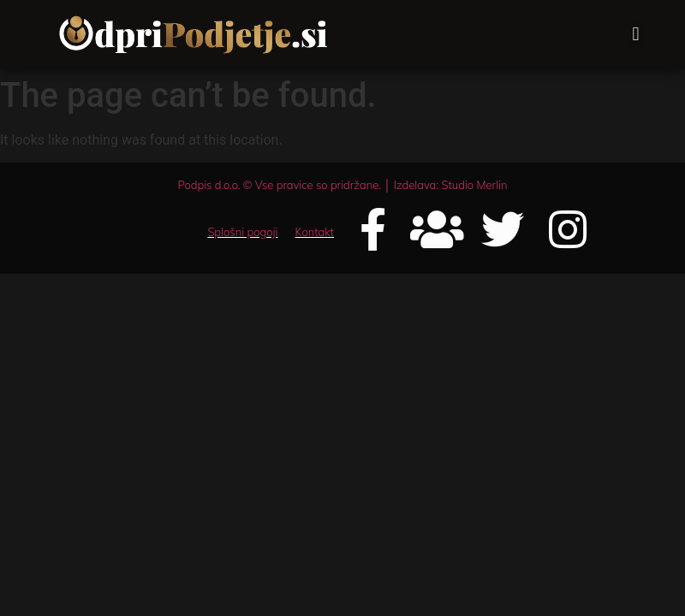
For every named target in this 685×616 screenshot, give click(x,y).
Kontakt (314, 232)
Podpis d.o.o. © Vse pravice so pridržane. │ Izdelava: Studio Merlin (342, 185)
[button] (636, 35)
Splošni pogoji (242, 232)
